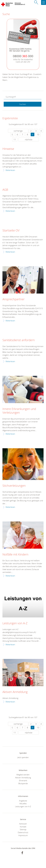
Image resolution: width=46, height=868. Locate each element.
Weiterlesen (10, 170)
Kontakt (23, 827)
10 (38, 134)
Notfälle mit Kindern (15, 555)
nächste (29, 139)
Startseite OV (11, 230)
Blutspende (23, 783)
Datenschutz (23, 832)
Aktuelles (23, 803)
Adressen (23, 824)
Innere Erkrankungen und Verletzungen (19, 411)
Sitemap (23, 829)
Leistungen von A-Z (15, 623)
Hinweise (8, 149)
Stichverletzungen (14, 486)
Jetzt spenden (23, 757)
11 (15, 139)
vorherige (18, 131)
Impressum (23, 835)
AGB (5, 190)
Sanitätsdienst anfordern (19, 340)
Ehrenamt (23, 780)
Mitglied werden (23, 775)
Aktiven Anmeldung (15, 692)
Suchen (23, 104)
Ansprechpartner (13, 299)
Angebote (23, 801)
